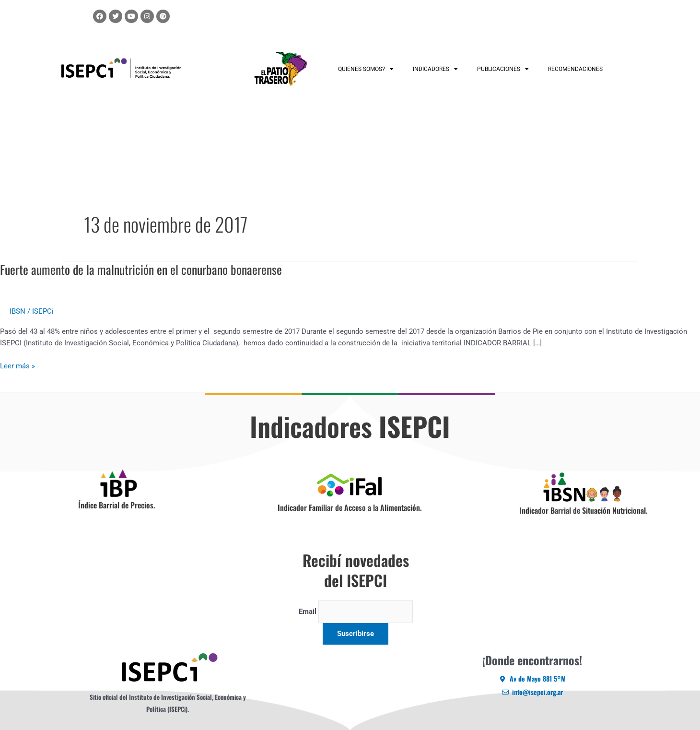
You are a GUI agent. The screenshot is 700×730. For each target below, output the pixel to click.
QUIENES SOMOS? (366, 69)
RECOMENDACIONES (575, 69)
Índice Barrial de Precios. (117, 505)
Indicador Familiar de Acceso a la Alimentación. (350, 507)
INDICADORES (435, 69)
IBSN (17, 311)
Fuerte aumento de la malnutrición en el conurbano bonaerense (141, 269)
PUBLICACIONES (503, 69)
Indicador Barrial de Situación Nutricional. (583, 510)
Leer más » (17, 365)
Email (307, 612)
